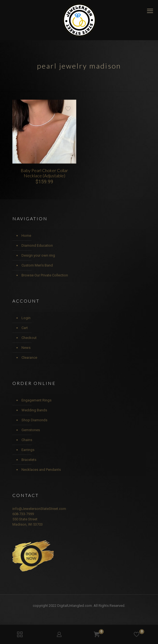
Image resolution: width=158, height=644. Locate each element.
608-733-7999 (23, 514)
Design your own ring (38, 255)
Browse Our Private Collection (45, 275)
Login (26, 318)
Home (26, 236)
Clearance (29, 358)
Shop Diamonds (34, 420)
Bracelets (29, 460)
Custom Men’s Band (37, 265)
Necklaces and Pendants (41, 470)
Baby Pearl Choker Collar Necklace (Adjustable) (44, 173)
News (26, 348)
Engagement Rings (36, 400)
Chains (27, 440)
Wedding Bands (34, 410)
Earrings (28, 450)
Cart (25, 328)
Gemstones (31, 430)
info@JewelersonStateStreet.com (39, 509)
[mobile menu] (151, 11)
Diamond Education (37, 245)
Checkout (29, 338)
